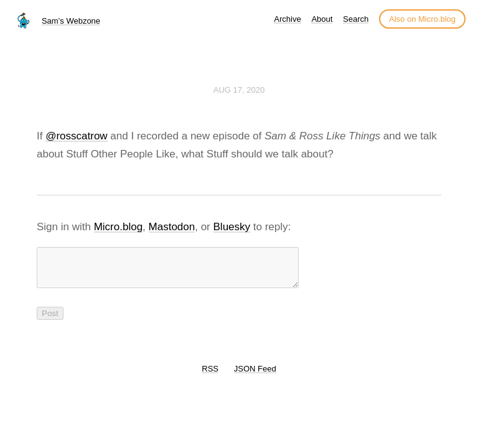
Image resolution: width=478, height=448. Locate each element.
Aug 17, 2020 (239, 90)
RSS (210, 376)
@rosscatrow (76, 136)
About (322, 19)
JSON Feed (255, 376)
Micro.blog (118, 227)
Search (356, 19)
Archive (287, 19)
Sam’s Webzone (71, 21)
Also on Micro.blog (422, 19)
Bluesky (232, 227)
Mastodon (172, 227)
